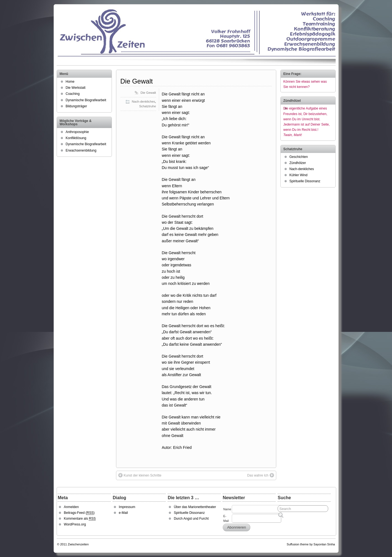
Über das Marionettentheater (195, 507)
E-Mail (226, 518)
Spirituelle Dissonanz (305, 181)
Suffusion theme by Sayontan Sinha (311, 544)
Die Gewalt (137, 81)
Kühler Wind (298, 175)
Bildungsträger (76, 106)
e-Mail (123, 513)
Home (70, 82)
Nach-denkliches (143, 101)
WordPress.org (75, 524)
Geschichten (299, 157)
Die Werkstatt (76, 88)
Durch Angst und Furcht (191, 519)
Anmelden (71, 507)
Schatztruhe (148, 106)
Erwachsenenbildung (81, 150)
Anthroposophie (77, 132)
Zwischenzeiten (78, 544)
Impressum (127, 507)
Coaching (73, 94)
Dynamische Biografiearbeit (86, 100)
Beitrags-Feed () (79, 513)
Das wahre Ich (261, 475)
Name (227, 509)
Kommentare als (80, 519)
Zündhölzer (298, 163)
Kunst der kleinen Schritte (140, 475)
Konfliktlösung (76, 138)
